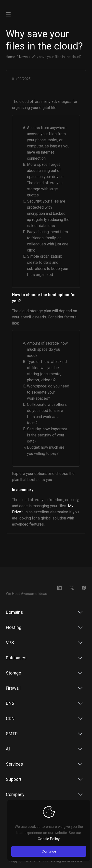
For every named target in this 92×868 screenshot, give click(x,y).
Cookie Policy (49, 839)
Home (11, 57)
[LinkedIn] (59, 588)
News (23, 57)
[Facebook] (84, 588)
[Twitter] (72, 588)
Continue (49, 851)
